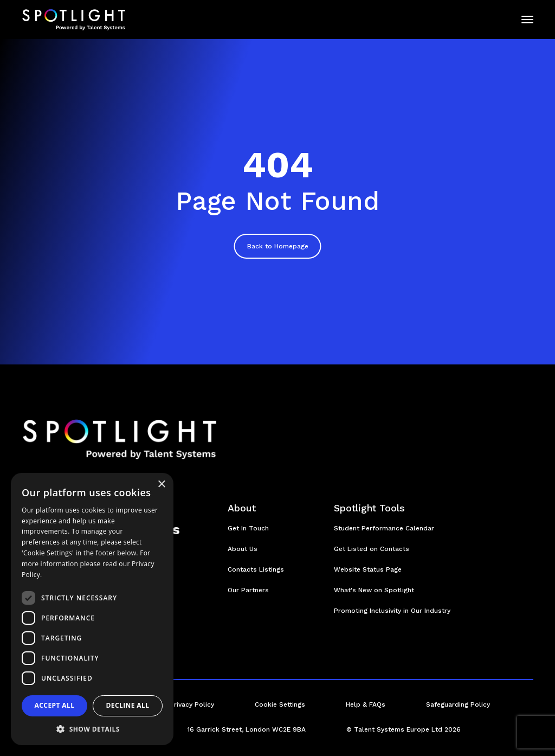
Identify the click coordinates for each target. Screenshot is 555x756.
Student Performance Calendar (384, 528)
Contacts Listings (256, 569)
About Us (243, 549)
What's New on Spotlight (374, 590)
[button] (92, 729)
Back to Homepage (278, 246)
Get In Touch (248, 528)
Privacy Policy (192, 704)
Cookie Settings (280, 704)
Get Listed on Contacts (372, 549)
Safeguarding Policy (458, 704)
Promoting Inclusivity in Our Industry (392, 611)
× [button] (161, 485)
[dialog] (92, 609)
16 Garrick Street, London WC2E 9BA (246, 729)
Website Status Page (368, 569)
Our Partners (248, 590)
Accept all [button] (55, 705)
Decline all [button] (128, 705)
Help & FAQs (366, 704)
